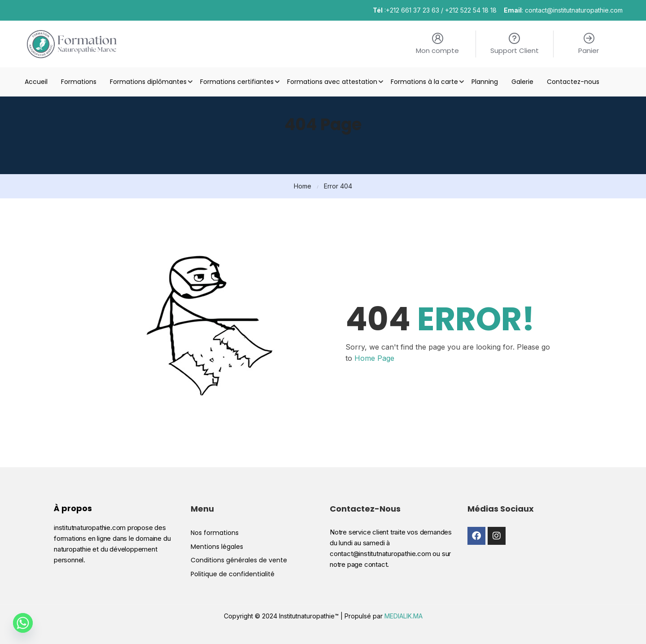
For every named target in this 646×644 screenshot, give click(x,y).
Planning (485, 82)
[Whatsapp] (23, 623)
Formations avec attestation (332, 82)
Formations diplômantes (148, 82)
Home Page (374, 358)
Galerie (522, 82)
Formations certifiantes (237, 82)
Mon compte (437, 50)
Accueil (36, 82)
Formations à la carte (424, 82)
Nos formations (215, 629)
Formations (79, 82)
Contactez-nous (573, 82)
